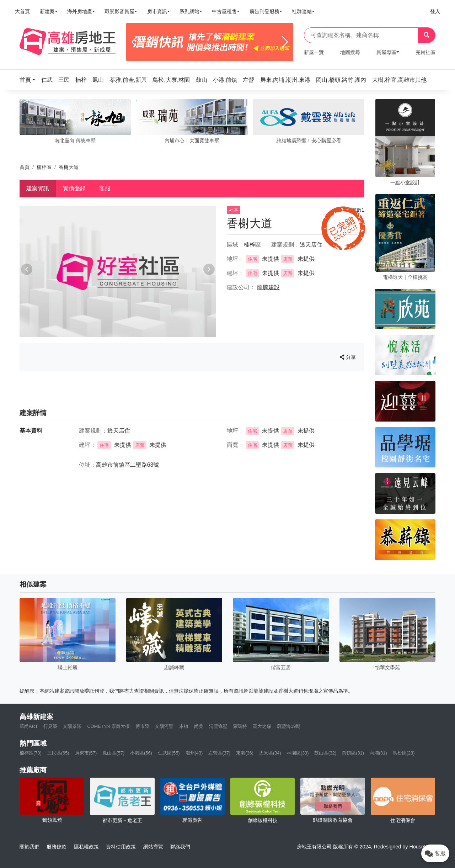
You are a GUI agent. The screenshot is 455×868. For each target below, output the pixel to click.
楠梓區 (44, 167)
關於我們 (30, 847)
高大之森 (262, 726)
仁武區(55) (169, 753)
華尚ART (29, 726)
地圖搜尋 (350, 52)
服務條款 (57, 847)
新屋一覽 (314, 52)
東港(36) (245, 753)
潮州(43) (194, 753)
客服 (105, 188)
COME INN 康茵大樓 (108, 726)
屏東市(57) (86, 753)
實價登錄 (74, 188)
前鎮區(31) (353, 753)
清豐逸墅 (218, 726)
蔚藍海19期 (289, 726)
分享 (348, 357)
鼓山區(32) (325, 753)
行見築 (50, 726)
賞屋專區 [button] (386, 52)
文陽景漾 (72, 726)
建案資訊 (38, 188)
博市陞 (142, 726)
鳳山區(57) (113, 753)
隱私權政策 (86, 847)
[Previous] (135, 42)
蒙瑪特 (240, 726)
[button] (30, 80)
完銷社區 (425, 52)
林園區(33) (298, 753)
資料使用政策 (121, 847)
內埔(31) (378, 753)
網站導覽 (153, 847)
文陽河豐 (164, 726)
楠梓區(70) (31, 753)
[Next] (285, 42)
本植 (184, 726)
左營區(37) (219, 753)
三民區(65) (58, 753)
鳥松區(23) (404, 753)
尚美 (199, 726)
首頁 (25, 167)
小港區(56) (141, 753)
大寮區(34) (270, 753)
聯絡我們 (180, 847)
